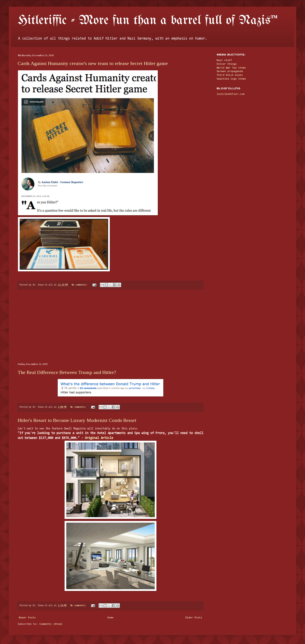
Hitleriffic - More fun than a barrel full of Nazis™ (148, 21)
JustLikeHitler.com (231, 94)
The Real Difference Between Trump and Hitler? (67, 372)
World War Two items (231, 68)
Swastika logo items (231, 79)
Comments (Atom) (51, 624)
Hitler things (227, 64)
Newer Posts (27, 618)
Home (111, 618)
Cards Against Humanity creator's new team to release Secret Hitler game (93, 63)
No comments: (80, 285)
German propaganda (230, 71)
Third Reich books (230, 75)
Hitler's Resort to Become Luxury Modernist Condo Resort (77, 420)
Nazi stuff (224, 60)
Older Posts (194, 618)
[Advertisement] (111, 326)
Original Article (99, 438)
